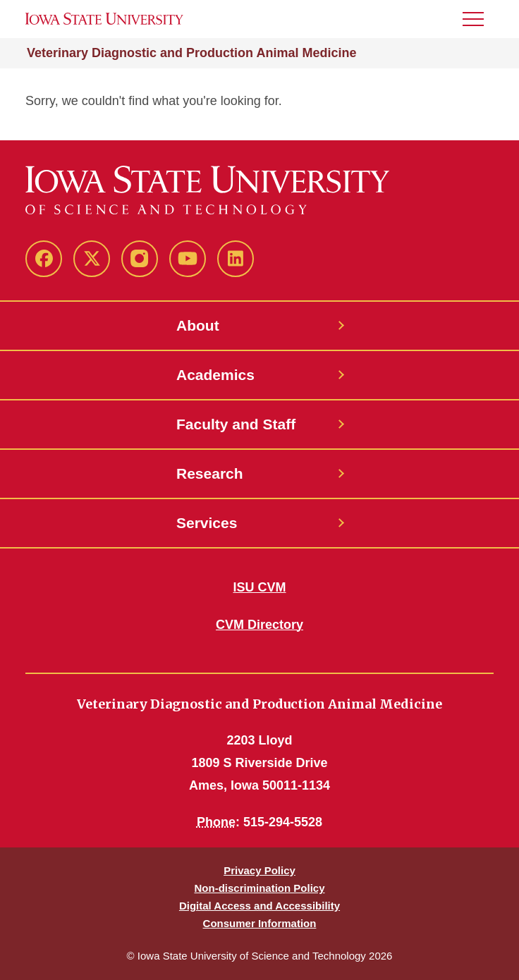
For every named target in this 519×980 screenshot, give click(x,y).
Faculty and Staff (236, 424)
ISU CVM (259, 587)
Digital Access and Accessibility (259, 906)
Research (210, 473)
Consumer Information (260, 923)
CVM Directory (259, 625)
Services (207, 523)
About (198, 325)
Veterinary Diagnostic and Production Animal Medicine (191, 53)
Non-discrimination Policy (259, 888)
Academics (215, 375)
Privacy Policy (259, 870)
